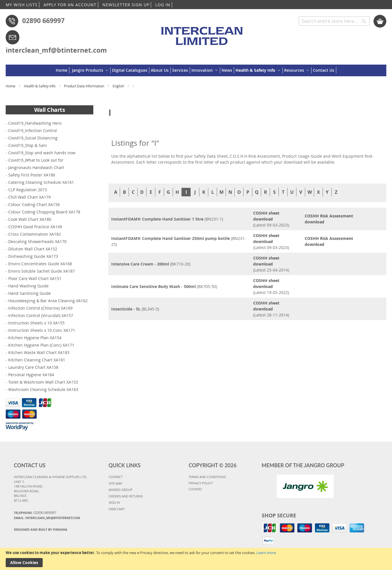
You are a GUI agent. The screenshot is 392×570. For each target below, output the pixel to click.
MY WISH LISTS (22, 5)
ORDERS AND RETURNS (126, 496)
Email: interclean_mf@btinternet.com (47, 518)
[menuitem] (63, 70)
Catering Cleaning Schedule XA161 (41, 182)
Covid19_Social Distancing (33, 138)
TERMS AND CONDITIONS (207, 477)
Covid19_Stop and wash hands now (42, 153)
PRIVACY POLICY (201, 483)
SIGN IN (114, 502)
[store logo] (203, 33)
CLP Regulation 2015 (28, 190)
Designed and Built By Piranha (41, 529)
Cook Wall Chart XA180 (30, 219)
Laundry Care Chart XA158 (33, 367)
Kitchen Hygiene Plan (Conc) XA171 (41, 345)
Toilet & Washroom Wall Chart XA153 (43, 382)
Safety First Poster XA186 (32, 175)
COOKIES (195, 489)
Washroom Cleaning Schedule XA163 (43, 389)
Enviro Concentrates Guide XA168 (40, 264)
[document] (196, 559)
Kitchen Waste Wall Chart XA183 (39, 352)
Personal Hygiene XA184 (31, 375)
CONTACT (116, 477)
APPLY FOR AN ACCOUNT (70, 5)
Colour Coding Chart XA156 (34, 204)
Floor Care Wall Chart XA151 (35, 278)
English (119, 86)
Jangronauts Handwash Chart (36, 167)
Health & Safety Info (40, 86)
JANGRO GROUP (121, 490)
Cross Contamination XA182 (35, 234)
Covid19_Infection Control (33, 130)
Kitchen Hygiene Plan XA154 (35, 338)
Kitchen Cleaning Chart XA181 (37, 360)
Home (11, 86)
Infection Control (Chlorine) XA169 (40, 308)
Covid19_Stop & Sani (28, 145)
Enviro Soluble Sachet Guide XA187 (42, 271)
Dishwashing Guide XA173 (33, 256)
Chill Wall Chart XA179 (29, 197)
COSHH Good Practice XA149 (35, 227)
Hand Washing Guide (28, 286)
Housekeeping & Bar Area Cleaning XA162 (48, 301)
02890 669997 (43, 20)
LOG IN (163, 5)
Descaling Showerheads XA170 (37, 241)
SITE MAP (115, 483)
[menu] (196, 70)
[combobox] (334, 21)
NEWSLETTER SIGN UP (126, 5)
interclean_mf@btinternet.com (56, 50)
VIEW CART (117, 509)
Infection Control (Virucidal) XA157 (41, 315)
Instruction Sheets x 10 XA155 (36, 323)
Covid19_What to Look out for (36, 160)
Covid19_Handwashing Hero (35, 123)
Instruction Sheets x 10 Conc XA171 (42, 330)
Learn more (266, 553)
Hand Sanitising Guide (30, 293)
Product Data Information (84, 86)
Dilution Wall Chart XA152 (33, 249)
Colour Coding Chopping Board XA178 (44, 212)
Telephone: (35, 513)
